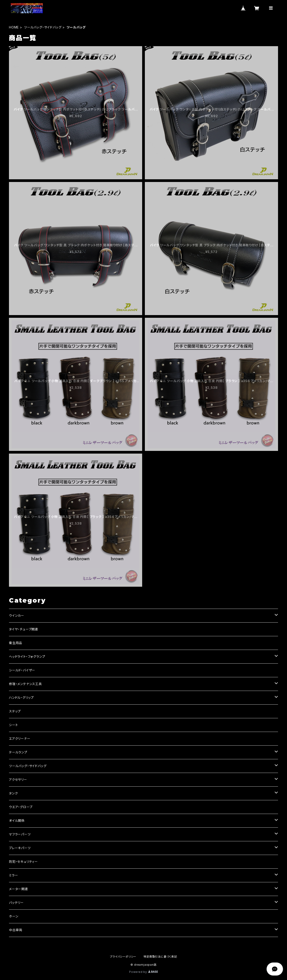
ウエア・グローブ (21, 807)
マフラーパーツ (20, 834)
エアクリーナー (20, 739)
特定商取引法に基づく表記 (160, 957)
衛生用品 (16, 643)
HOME (14, 27)
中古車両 (16, 930)
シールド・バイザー (22, 670)
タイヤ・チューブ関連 (24, 629)
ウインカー (17, 615)
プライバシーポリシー (123, 957)
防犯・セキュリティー (23, 862)
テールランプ (18, 752)
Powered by (143, 972)
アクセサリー (18, 780)
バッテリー (16, 903)
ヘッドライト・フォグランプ (27, 657)
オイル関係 (17, 821)
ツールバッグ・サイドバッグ (43, 27)
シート (13, 725)
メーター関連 (18, 889)
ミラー (13, 875)
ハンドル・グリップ (21, 698)
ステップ (15, 711)
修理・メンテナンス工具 (25, 684)
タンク (13, 793)
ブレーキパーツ (20, 848)
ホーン (14, 916)
